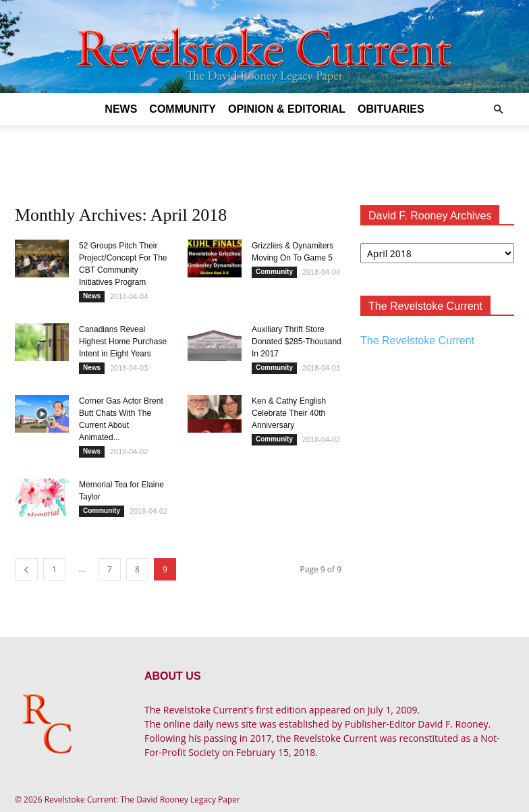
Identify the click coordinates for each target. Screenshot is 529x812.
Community (183, 109)
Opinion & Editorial (287, 109)
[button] (498, 110)
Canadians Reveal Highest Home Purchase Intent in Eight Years (123, 342)
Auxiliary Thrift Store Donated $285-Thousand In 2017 (297, 342)
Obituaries (391, 109)
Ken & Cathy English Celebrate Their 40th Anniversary (289, 413)
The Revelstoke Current (417, 341)
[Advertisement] (264, 155)
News (121, 109)
